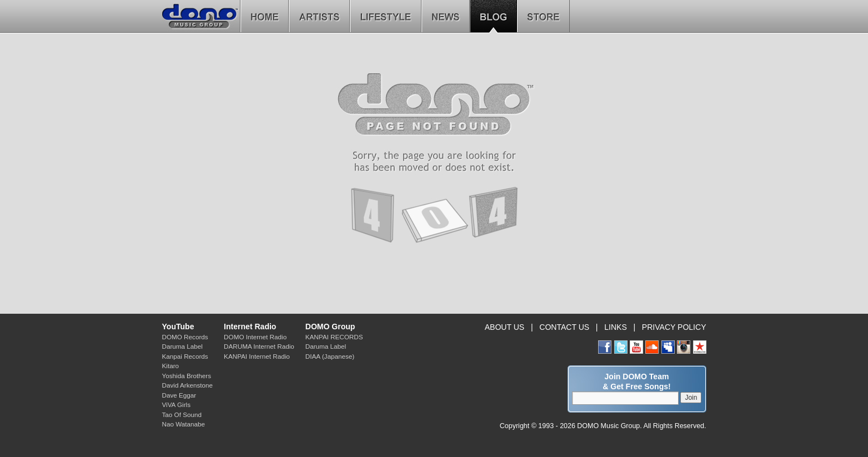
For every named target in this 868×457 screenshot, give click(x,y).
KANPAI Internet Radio (257, 356)
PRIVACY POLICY (674, 327)
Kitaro (171, 366)
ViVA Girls (177, 405)
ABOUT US (505, 327)
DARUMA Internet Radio (259, 346)
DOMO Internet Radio (255, 337)
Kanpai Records (185, 356)
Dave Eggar (179, 395)
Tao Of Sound (182, 415)
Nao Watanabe (184, 424)
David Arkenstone (188, 385)
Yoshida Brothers (187, 376)
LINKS (616, 327)
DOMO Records (185, 337)
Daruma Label (182, 346)
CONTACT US (564, 327)
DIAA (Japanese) (330, 356)
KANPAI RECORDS (334, 337)
